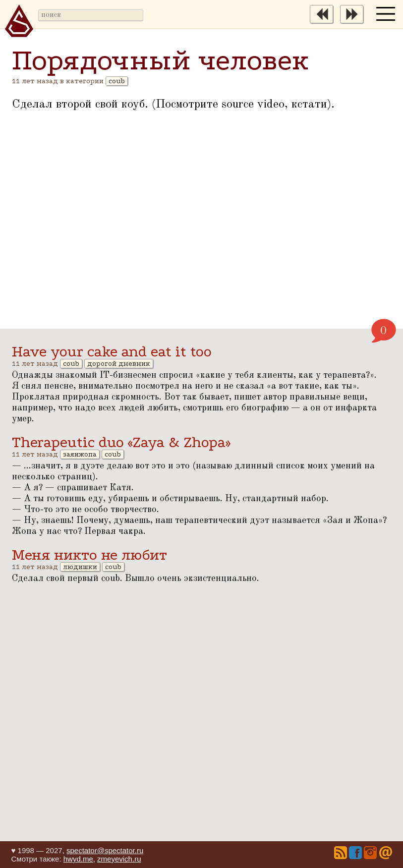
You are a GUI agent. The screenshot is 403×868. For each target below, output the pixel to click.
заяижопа (80, 454)
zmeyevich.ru (119, 859)
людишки (80, 567)
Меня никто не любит (89, 555)
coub (117, 81)
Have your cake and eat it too (112, 352)
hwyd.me (78, 859)
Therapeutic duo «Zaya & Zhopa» (121, 442)
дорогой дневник (119, 364)
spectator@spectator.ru (105, 850)
